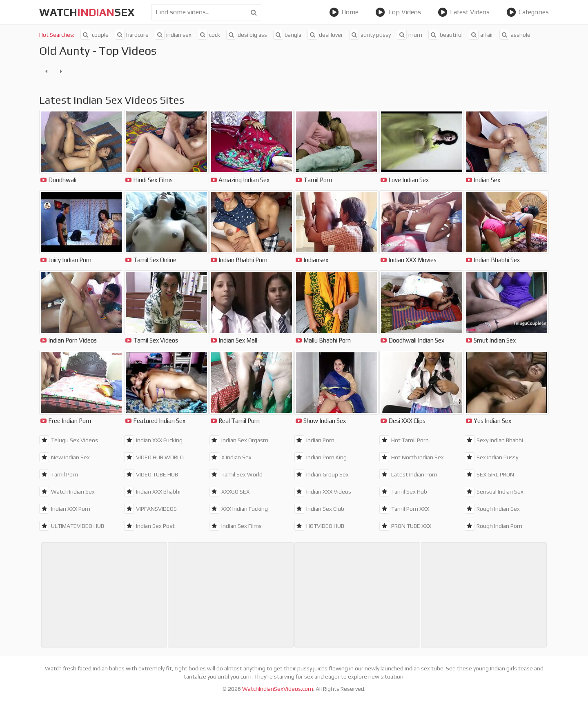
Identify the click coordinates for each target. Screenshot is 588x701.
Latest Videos (464, 12)
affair (481, 35)
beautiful (445, 35)
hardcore (132, 35)
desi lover (325, 35)
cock (209, 35)
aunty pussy (370, 35)
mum (410, 35)
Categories (528, 12)
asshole (515, 35)
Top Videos (398, 12)
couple (95, 35)
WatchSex (87, 12)
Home (344, 12)
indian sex (173, 35)
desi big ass (247, 35)
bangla (287, 35)
